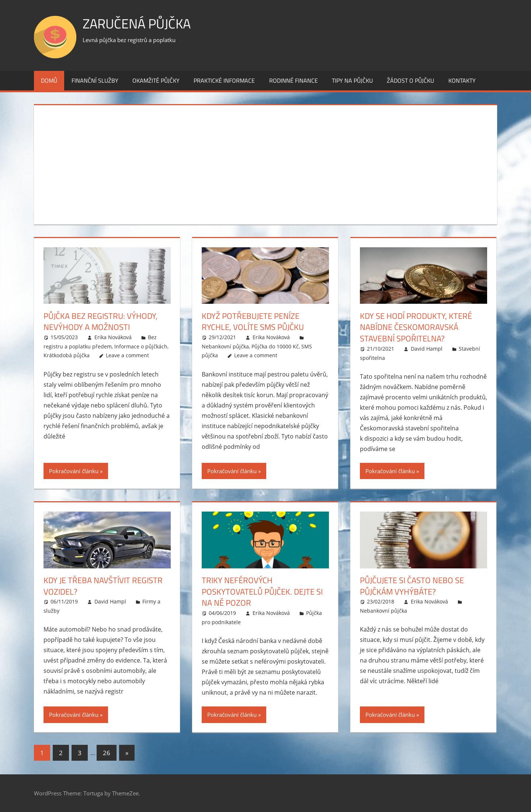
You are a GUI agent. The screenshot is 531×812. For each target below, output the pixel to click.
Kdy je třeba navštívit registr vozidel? (103, 586)
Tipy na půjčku (352, 80)
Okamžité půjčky (156, 80)
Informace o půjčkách (141, 346)
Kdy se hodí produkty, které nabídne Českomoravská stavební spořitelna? (416, 327)
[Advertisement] (265, 163)
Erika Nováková (113, 337)
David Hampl (427, 349)
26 (107, 753)
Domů (49, 80)
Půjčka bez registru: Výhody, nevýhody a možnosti (100, 322)
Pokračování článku (74, 471)
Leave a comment (127, 355)
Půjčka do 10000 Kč (275, 346)
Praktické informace (224, 80)
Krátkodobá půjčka (67, 355)
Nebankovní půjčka (225, 346)
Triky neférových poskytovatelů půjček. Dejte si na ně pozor (262, 592)
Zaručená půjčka (137, 23)
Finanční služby (95, 80)
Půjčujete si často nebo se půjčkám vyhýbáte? (412, 586)
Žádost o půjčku (410, 80)
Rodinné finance (294, 80)
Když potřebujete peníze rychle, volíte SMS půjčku (253, 322)
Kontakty (462, 80)
